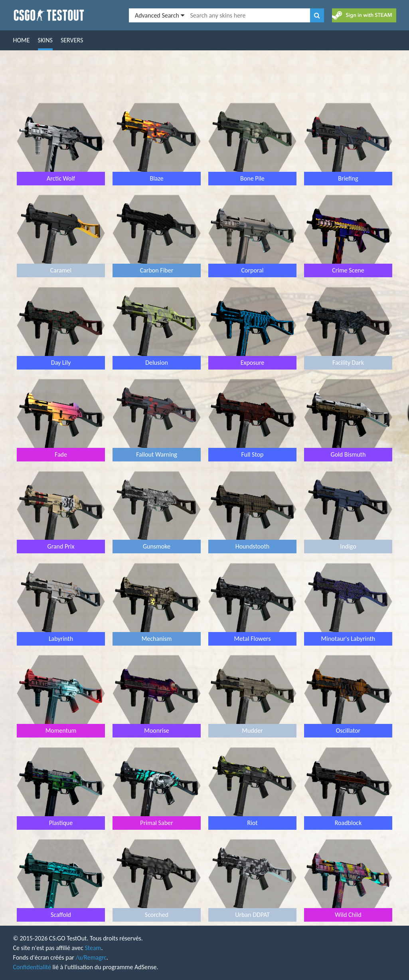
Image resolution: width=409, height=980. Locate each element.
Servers (72, 40)
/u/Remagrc (91, 957)
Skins (45, 40)
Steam (93, 948)
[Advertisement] (205, 76)
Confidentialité (32, 967)
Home (22, 40)
